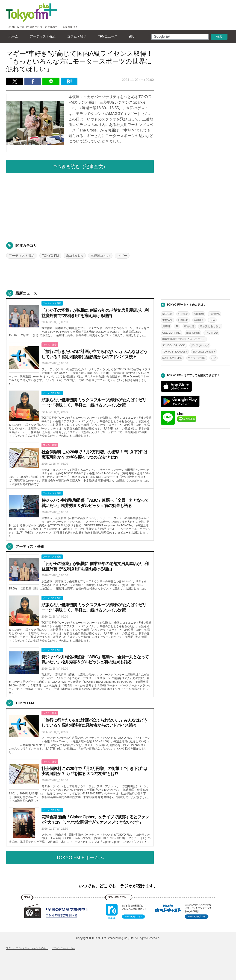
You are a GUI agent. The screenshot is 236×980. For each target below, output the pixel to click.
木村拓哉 (167, 320)
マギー (122, 256)
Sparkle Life (75, 256)
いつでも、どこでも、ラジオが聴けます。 (118, 886)
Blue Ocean (193, 333)
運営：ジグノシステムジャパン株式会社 (27, 948)
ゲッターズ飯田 (197, 358)
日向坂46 (183, 320)
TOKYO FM (50, 256)
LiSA (212, 320)
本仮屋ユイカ (100, 256)
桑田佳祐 (167, 314)
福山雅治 (199, 314)
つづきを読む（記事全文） (80, 166)
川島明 (166, 326)
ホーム (12, 36)
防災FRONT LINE (172, 358)
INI (177, 326)
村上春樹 (183, 314)
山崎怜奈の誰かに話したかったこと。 (184, 339)
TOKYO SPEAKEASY (175, 352)
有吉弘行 (189, 326)
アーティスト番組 (41, 36)
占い (131, 36)
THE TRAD (211, 333)
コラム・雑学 (76, 36)
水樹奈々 (199, 320)
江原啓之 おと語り (210, 326)
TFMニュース (107, 36)
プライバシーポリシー (64, 948)
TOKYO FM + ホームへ (80, 857)
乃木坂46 (214, 314)
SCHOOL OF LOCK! (174, 345)
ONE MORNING (171, 333)
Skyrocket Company (204, 352)
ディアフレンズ (200, 345)
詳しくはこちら (80, 319)
